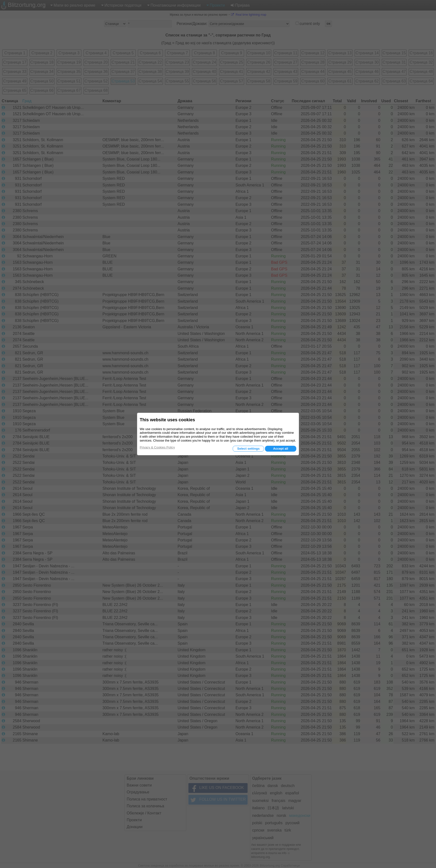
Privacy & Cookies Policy (157, 447)
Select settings (248, 449)
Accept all (281, 449)
